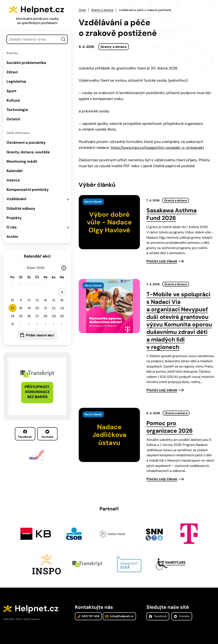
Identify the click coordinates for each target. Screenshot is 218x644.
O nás (12, 227)
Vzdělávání (16, 199)
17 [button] (12, 308)
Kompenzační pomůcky (28, 190)
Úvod (82, 10)
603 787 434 (88, 616)
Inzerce (13, 180)
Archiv (12, 237)
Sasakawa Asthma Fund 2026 (172, 214)
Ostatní (13, 119)
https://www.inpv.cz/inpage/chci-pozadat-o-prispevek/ (157, 148)
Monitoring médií (22, 161)
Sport (12, 91)
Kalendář (15, 171)
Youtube (47, 434)
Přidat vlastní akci (40, 335)
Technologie (17, 110)
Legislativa (16, 81)
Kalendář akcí (37, 256)
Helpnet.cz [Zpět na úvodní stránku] (42, 9)
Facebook (25, 434)
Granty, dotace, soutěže (28, 152)
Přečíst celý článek (162, 261)
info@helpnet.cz (119, 616)
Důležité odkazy (21, 208)
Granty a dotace (102, 10)
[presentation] (109, 222)
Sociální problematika (26, 63)
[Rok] (42, 268)
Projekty (14, 218)
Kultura (13, 100)
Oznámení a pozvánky (26, 143)
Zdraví (12, 72)
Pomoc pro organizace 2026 (170, 427)
